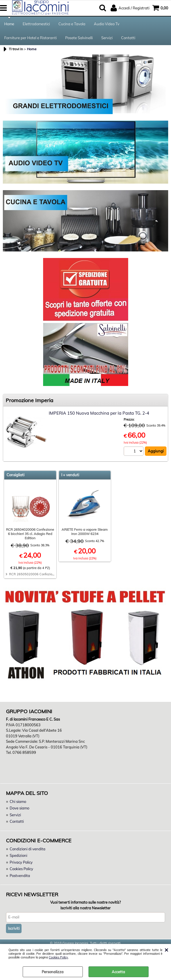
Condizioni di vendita (28, 849)
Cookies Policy (58, 957)
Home (9, 24)
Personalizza (53, 972)
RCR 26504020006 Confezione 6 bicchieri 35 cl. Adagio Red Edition (30, 534)
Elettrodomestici (36, 24)
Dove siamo (19, 808)
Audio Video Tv (107, 24)
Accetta (118, 972)
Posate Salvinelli (79, 38)
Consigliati (15, 475)
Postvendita (20, 876)
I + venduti (70, 475)
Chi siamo (18, 801)
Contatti (128, 38)
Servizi (107, 38)
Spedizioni (18, 855)
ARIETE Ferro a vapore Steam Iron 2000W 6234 (85, 532)
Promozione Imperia (29, 400)
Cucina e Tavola (72, 24)
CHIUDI (166, 950)
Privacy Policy (21, 862)
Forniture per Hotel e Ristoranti (30, 38)
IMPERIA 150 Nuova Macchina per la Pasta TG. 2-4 (99, 413)
